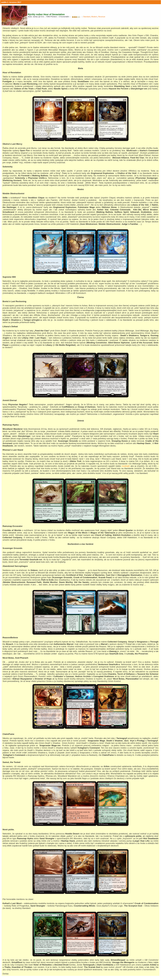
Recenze (102, 17)
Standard (87, 17)
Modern (94, 17)
